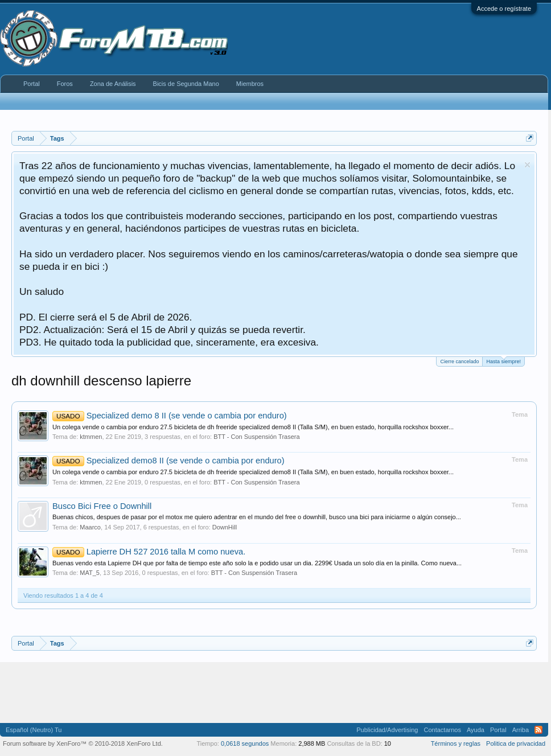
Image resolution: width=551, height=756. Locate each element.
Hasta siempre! (503, 361)
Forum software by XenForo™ (83, 743)
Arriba (521, 730)
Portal (32, 84)
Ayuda (476, 730)
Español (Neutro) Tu (34, 730)
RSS (538, 730)
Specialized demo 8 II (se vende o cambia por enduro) (170, 416)
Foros (65, 84)
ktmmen (91, 437)
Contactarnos (442, 730)
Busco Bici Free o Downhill (102, 506)
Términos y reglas (456, 743)
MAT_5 (90, 573)
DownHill (225, 527)
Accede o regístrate (504, 9)
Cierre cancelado (459, 361)
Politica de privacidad (516, 743)
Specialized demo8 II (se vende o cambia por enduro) (168, 461)
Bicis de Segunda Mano (186, 84)
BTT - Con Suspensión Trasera (256, 437)
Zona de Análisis (113, 84)
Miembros (250, 84)
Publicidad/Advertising (387, 730)
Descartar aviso (527, 165)
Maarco (90, 527)
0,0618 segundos (245, 743)
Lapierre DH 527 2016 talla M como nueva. (149, 552)
